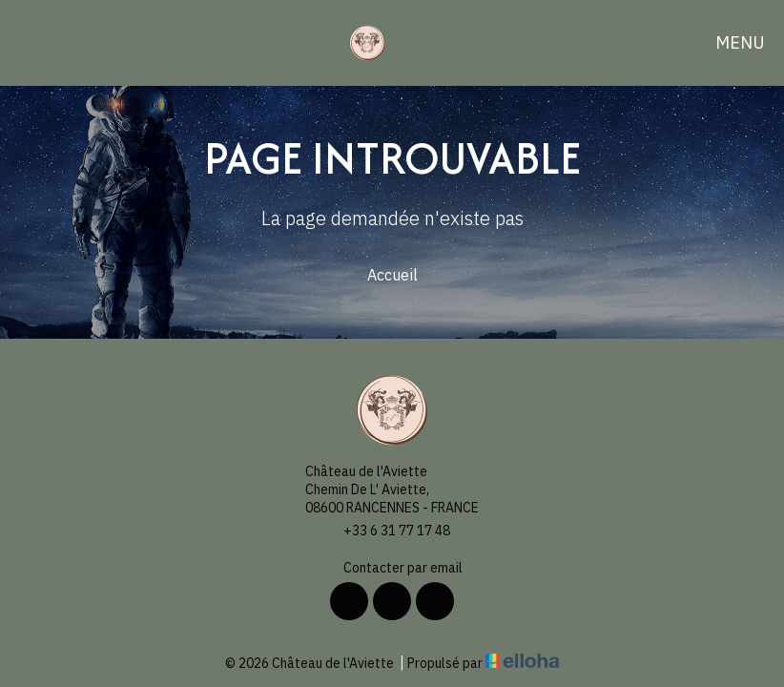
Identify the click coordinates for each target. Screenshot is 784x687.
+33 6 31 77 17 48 (386, 531)
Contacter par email (392, 568)
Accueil (392, 275)
